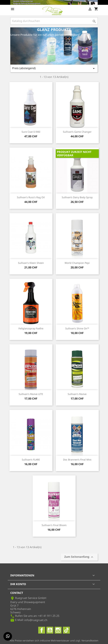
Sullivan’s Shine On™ (77, 328)
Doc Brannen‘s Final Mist (77, 460)
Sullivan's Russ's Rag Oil (31, 197)
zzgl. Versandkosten (87, 640)
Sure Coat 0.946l (31, 132)
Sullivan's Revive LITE (31, 394)
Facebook (42, 630)
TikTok (66, 630)
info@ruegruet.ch (36, 620)
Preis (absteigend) (54, 68)
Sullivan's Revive (77, 394)
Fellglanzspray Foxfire (31, 328)
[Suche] (54, 21)
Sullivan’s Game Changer (77, 132)
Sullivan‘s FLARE (31, 460)
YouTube (50, 630)
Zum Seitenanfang (79, 557)
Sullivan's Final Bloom (54, 525)
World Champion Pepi (77, 263)
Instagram (58, 630)
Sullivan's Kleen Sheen (31, 263)
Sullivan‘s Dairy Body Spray (77, 197)
